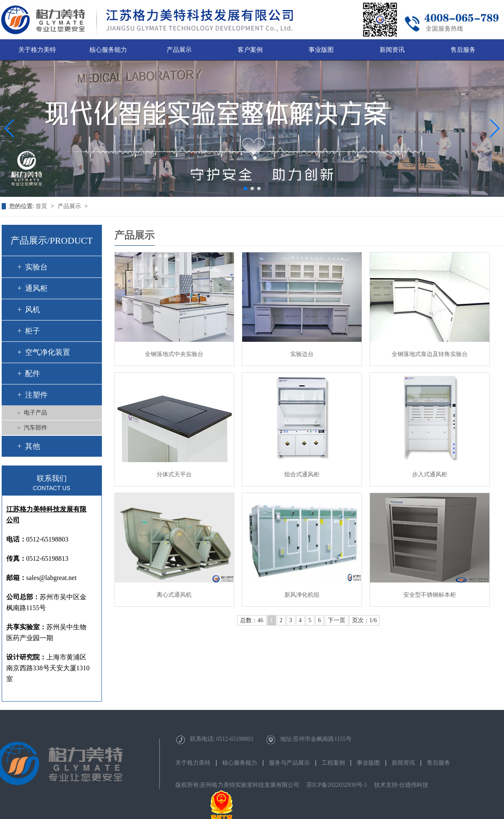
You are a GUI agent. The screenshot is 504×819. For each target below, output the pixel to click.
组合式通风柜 (302, 474)
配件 (33, 374)
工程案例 (333, 763)
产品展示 (179, 50)
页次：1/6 (365, 620)
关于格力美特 (37, 50)
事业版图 (321, 50)
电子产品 (35, 413)
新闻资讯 (392, 50)
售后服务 (463, 50)
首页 (42, 206)
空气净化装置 (48, 352)
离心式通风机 (174, 595)
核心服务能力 (108, 50)
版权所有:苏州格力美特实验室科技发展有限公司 (238, 785)
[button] (246, 188)
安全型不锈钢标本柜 (430, 595)
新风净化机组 (302, 595)
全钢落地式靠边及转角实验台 (430, 354)
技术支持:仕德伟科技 (401, 785)
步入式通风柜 (430, 474)
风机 (33, 310)
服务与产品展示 (289, 763)
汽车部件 (35, 428)
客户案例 (250, 50)
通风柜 (36, 288)
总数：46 (252, 620)
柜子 (33, 331)
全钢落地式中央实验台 (174, 354)
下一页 (337, 620)
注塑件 (36, 395)
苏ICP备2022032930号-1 (337, 785)
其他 (33, 446)
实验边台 (302, 354)
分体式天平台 (174, 474)
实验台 (36, 267)
